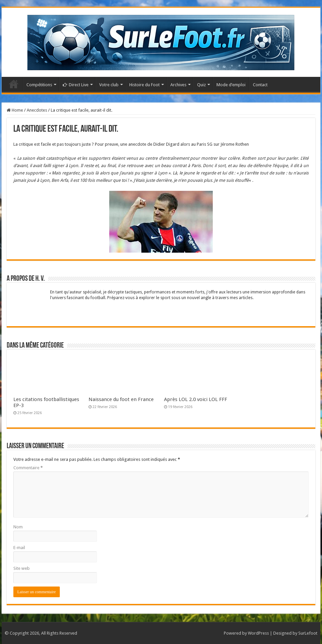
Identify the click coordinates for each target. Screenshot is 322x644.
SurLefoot (308, 633)
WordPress (258, 633)
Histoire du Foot (144, 85)
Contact (260, 85)
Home (15, 110)
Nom (18, 527)
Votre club (109, 85)
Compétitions (39, 85)
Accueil (14, 84)
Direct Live (76, 85)
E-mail (19, 548)
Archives (178, 85)
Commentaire (28, 468)
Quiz (201, 85)
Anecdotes (37, 110)
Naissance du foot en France (121, 399)
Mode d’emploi (231, 85)
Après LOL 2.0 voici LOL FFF (196, 399)
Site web (22, 568)
